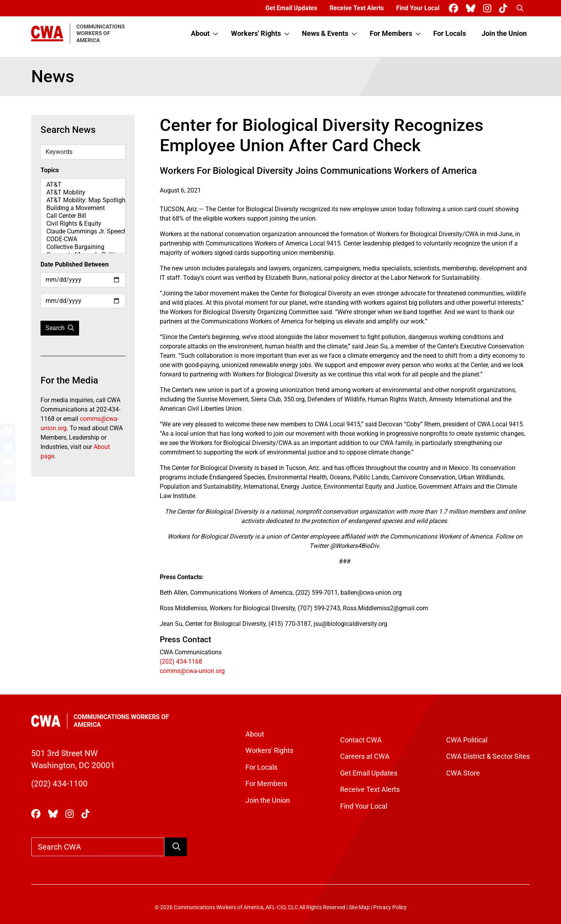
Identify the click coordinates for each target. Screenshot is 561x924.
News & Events (325, 34)
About (200, 34)
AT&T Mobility (83, 193)
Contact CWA (361, 740)
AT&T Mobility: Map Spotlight (83, 200)
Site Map (359, 907)
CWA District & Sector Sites (488, 756)
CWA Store (463, 773)
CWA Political (467, 740)
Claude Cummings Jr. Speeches (83, 231)
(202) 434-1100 (59, 784)
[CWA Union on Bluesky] (472, 8)
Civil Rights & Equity (83, 224)
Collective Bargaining (83, 247)
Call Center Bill (83, 216)
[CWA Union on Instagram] (489, 8)
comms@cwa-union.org (192, 671)
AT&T (83, 185)
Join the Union (504, 34)
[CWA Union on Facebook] (455, 8)
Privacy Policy (390, 907)
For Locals (450, 34)
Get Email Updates (291, 8)
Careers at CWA (365, 756)
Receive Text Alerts (357, 8)
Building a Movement (83, 208)
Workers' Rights (256, 34)
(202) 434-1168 (181, 662)
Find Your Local (418, 8)
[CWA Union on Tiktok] (505, 8)
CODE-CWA (83, 239)
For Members (391, 34)
